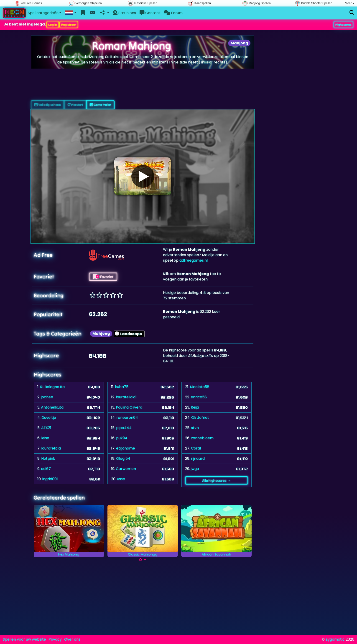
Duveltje (49, 418)
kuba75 (122, 387)
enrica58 (199, 397)
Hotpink (48, 458)
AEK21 (46, 428)
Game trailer (100, 105)
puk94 (122, 438)
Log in (53, 25)
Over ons (72, 639)
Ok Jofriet (200, 418)
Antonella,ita (52, 407)
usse (121, 479)
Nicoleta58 (200, 387)
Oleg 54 (123, 458)
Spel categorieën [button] (43, 13)
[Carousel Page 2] (145, 560)
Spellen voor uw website (24, 639)
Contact (150, 13)
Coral (196, 448)
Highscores (343, 25)
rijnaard (198, 458)
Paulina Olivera (129, 407)
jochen (47, 397)
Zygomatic (335, 639)
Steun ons (124, 13)
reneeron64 (127, 418)
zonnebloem (202, 438)
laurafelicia (51, 448)
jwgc (195, 469)
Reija (195, 407)
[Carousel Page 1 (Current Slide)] (140, 560)
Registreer (69, 25)
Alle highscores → (217, 480)
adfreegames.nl (194, 260)
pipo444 (124, 428)
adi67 (46, 469)
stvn (195, 428)
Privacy (55, 639)
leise (45, 438)
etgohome (126, 448)
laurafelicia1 (126, 397)
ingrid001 (50, 479)
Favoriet (103, 277)
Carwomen (126, 469)
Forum (173, 13)
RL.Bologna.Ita (52, 387)
